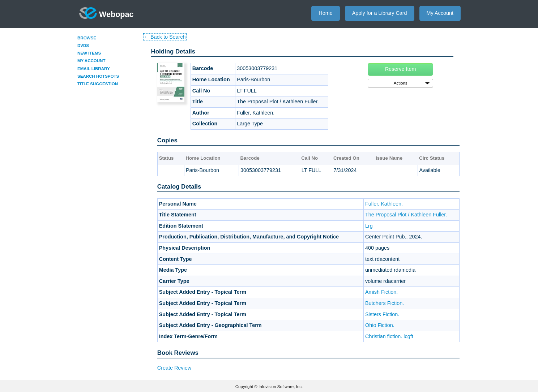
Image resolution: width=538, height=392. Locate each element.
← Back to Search (165, 37)
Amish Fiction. (381, 292)
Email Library (94, 69)
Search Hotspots (98, 76)
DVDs (83, 46)
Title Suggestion (98, 84)
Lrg (369, 226)
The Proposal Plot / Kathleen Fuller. (406, 215)
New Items (89, 53)
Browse (87, 38)
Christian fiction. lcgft (389, 336)
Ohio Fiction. (380, 325)
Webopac (106, 13)
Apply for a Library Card (380, 13)
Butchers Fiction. (385, 303)
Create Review (174, 368)
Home (325, 13)
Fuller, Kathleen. (384, 204)
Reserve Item (401, 69)
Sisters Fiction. (382, 314)
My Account (440, 13)
